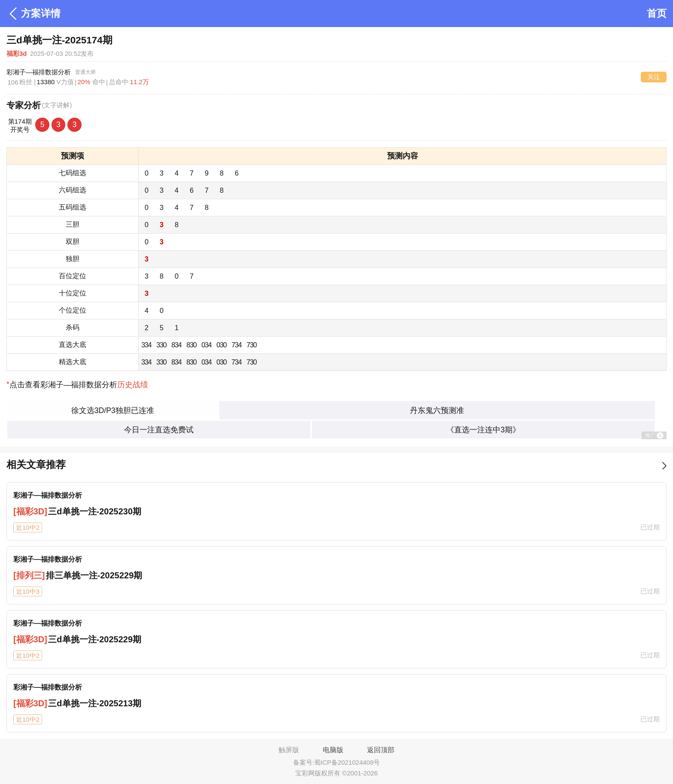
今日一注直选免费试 (159, 430)
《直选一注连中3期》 (483, 430)
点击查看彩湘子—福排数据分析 (77, 385)
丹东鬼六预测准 (437, 410)
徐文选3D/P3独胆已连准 (113, 410)
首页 (657, 14)
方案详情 (33, 13)
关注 (654, 77)
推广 (654, 436)
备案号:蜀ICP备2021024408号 (337, 762)
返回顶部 (381, 750)
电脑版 (333, 750)
